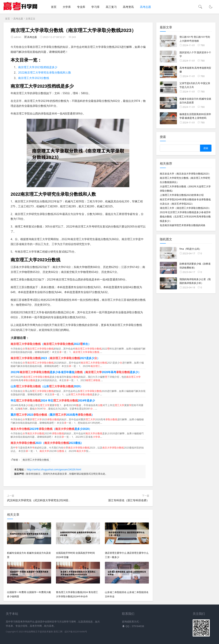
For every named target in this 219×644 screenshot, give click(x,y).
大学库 (67, 7)
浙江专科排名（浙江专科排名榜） (129, 500)
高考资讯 (128, 7)
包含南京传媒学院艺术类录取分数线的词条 (183, 225)
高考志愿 (145, 7)
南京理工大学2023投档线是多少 (38, 67)
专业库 (81, 7)
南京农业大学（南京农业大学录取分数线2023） (185, 174)
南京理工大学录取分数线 (36, 460)
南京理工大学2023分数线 (34, 78)
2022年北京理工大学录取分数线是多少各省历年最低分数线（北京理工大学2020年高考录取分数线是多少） (185, 216)
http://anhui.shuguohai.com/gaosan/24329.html (54, 469)
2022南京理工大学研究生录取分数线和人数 (45, 72)
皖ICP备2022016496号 (76, 632)
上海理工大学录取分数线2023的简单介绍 (182, 195)
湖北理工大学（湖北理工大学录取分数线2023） (185, 208)
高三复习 (111, 7)
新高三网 (58, 632)
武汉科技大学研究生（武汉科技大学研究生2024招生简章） (43, 500)
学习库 (95, 7)
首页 (54, 7)
